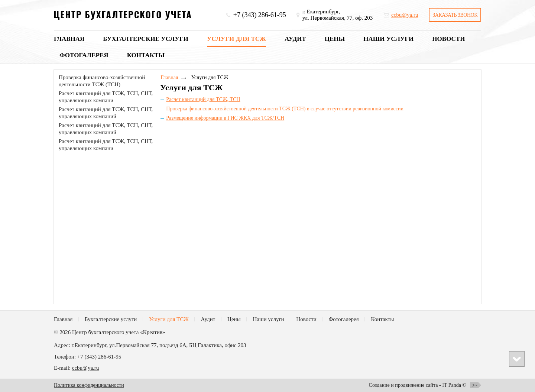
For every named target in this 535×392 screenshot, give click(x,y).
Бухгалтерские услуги (111, 319)
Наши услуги (268, 319)
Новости (306, 319)
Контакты (382, 319)
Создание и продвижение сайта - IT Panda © (418, 385)
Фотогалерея (344, 319)
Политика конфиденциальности (89, 385)
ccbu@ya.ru (86, 368)
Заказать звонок (455, 15)
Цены (234, 319)
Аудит (208, 319)
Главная (169, 77)
